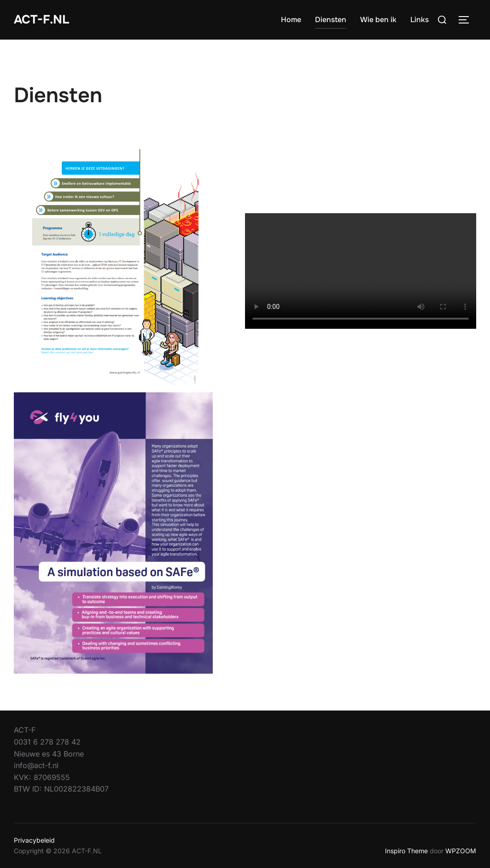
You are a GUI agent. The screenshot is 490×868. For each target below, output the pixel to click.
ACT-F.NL (41, 20)
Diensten (331, 20)
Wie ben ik (378, 20)
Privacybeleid (34, 840)
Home (291, 20)
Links (420, 20)
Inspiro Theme (406, 851)
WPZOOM (461, 851)
